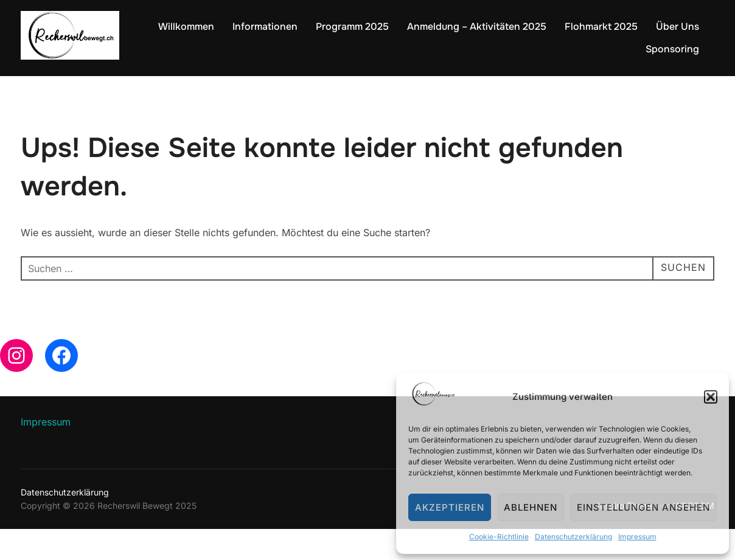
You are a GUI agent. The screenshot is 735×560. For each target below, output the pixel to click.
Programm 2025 (352, 26)
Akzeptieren (450, 507)
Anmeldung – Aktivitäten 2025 (477, 26)
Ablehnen (531, 507)
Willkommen (186, 26)
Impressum (637, 537)
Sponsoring (672, 49)
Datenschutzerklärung (573, 537)
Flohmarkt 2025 (601, 26)
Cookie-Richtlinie (499, 537)
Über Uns (678, 26)
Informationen (265, 26)
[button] (711, 397)
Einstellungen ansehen (643, 507)
